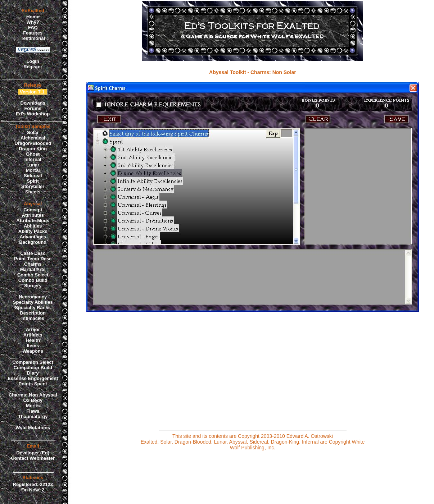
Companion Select (33, 362)
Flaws (33, 411)
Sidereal (33, 176)
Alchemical (33, 138)
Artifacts (33, 335)
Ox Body (33, 400)
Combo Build (33, 280)
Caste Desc (33, 253)
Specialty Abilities (33, 302)
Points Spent (33, 384)
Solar (33, 132)
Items (33, 346)
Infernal (33, 159)
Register (33, 67)
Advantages (33, 237)
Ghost (33, 154)
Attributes (33, 215)
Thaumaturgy (33, 416)
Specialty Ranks (33, 308)
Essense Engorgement (33, 378)
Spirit (33, 181)
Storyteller (33, 186)
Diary (33, 373)
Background (33, 242)
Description (33, 313)
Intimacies (33, 318)
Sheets (33, 192)
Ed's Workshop (33, 114)
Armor (33, 329)
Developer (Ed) (33, 453)
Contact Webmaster (33, 458)
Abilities (33, 226)
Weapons (33, 351)
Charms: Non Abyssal (33, 395)
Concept (33, 210)
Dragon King (33, 149)
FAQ (33, 28)
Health (33, 340)
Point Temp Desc (33, 259)
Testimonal (33, 38)
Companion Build (33, 368)
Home (33, 17)
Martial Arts (33, 269)
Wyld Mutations (33, 428)
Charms (33, 264)
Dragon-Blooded (33, 143)
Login (33, 61)
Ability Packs (33, 231)
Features (33, 33)
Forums (33, 108)
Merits (33, 406)
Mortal (33, 170)
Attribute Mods (33, 221)
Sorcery (33, 286)
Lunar (33, 165)
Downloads (33, 103)
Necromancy (33, 297)
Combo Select (33, 275)
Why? (33, 22)
